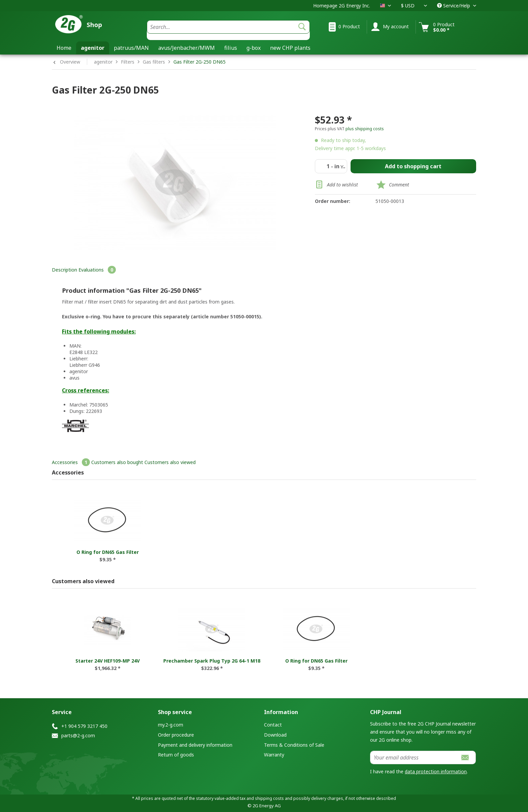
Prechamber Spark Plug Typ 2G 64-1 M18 (212, 661)
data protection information (436, 771)
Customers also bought (117, 462)
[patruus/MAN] (131, 48)
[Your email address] (412, 757)
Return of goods (176, 755)
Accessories (72, 462)
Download (275, 735)
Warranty (274, 755)
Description (64, 270)
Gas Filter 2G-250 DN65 (200, 62)
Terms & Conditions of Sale (294, 745)
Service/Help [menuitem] (454, 6)
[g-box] (254, 48)
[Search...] (228, 27)
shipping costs (269, 798)
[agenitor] (93, 48)
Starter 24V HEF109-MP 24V (108, 661)
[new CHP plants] (290, 48)
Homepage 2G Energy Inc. (342, 6)
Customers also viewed (170, 462)
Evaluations (97, 270)
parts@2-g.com (78, 735)
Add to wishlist (336, 185)
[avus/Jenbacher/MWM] (187, 48)
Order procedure (176, 735)
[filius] (231, 48)
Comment (399, 185)
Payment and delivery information (195, 745)
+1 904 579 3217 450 (84, 726)
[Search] (302, 27)
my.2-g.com (171, 725)
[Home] (64, 48)
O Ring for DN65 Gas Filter (108, 552)
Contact (273, 725)
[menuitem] (228, 30)
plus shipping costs (365, 129)
